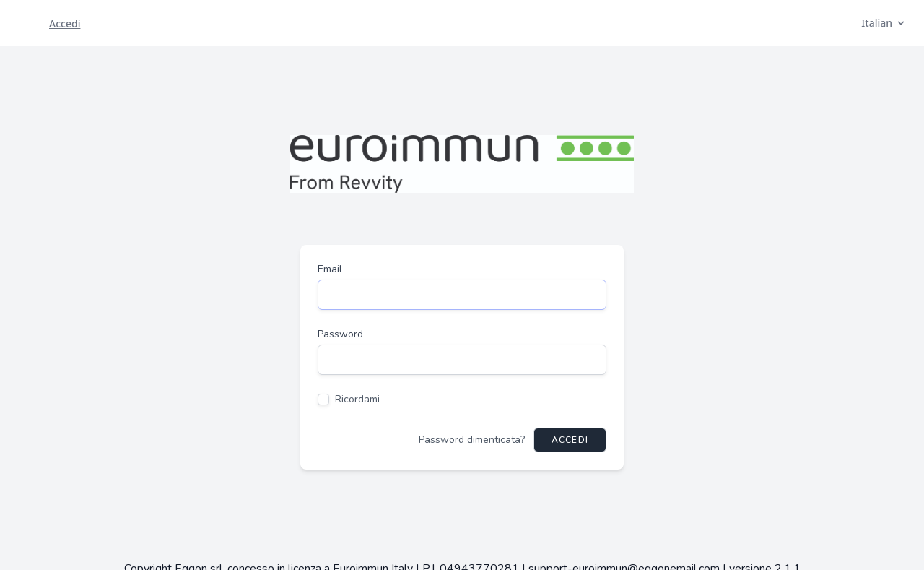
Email (330, 269)
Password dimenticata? (472, 440)
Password (340, 334)
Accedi (570, 440)
